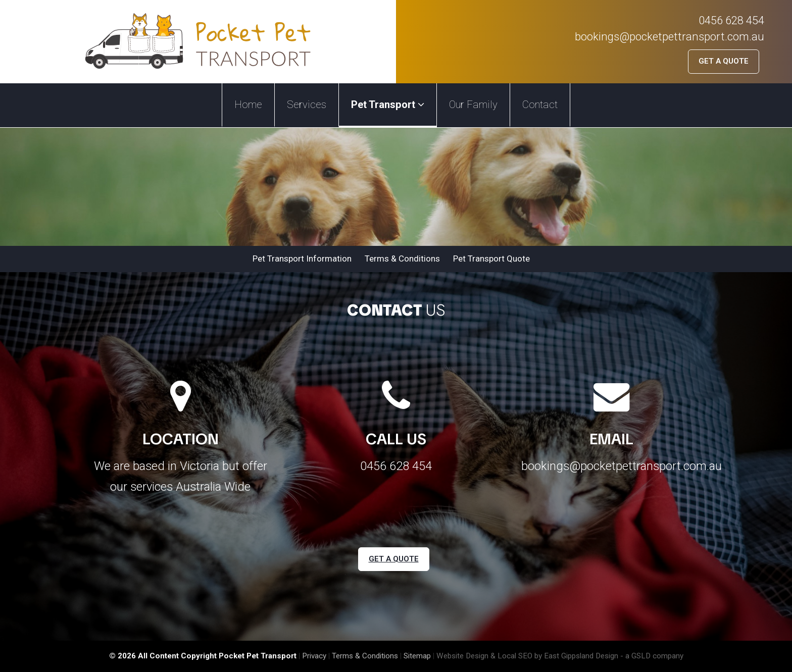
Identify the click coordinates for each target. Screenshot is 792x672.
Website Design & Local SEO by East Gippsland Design (527, 656)
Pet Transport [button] (388, 105)
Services (307, 105)
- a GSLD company (652, 656)
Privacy (314, 656)
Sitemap (417, 656)
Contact (540, 105)
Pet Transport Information (302, 259)
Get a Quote (724, 61)
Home (248, 105)
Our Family (473, 105)
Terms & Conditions (402, 259)
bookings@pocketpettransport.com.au (670, 36)
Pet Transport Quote (491, 259)
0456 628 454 (731, 20)
